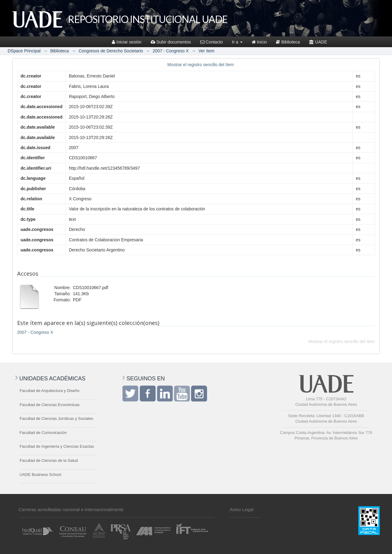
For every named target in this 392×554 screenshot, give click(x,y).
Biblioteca (288, 42)
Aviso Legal (241, 509)
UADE (318, 42)
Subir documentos (171, 42)
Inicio (259, 42)
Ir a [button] (237, 42)
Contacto (212, 42)
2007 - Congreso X (171, 51)
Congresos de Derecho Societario (111, 51)
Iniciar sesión (127, 42)
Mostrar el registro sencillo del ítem (200, 65)
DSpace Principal (24, 51)
